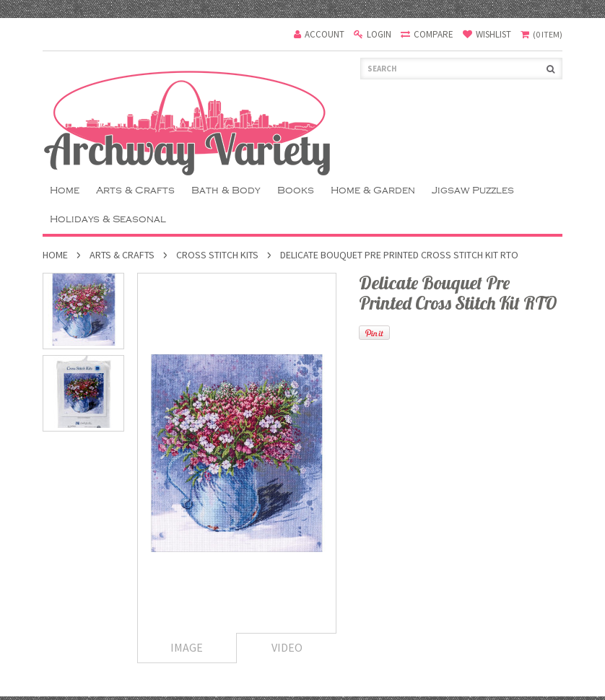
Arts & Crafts (135, 190)
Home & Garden (373, 190)
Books (296, 190)
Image (187, 647)
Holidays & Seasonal (108, 219)
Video (287, 647)
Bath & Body (226, 190)
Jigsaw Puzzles (473, 190)
